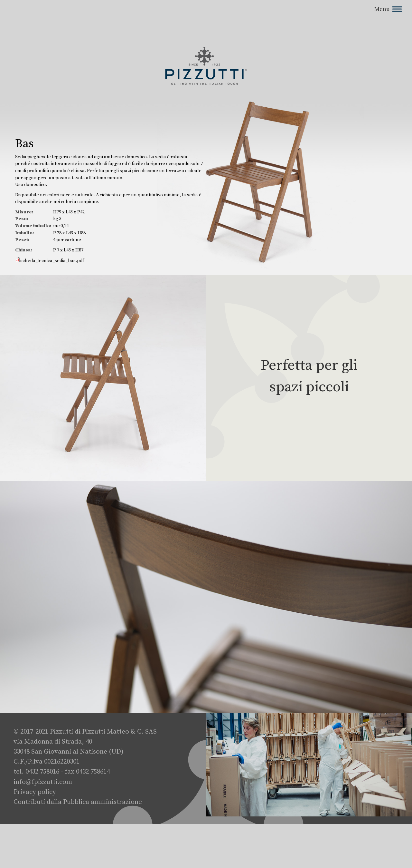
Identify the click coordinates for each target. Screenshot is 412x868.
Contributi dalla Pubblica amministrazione (78, 802)
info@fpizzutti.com (43, 782)
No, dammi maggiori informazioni (84, 32)
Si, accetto (321, 6)
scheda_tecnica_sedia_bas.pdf (52, 261)
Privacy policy (35, 792)
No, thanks (353, 6)
